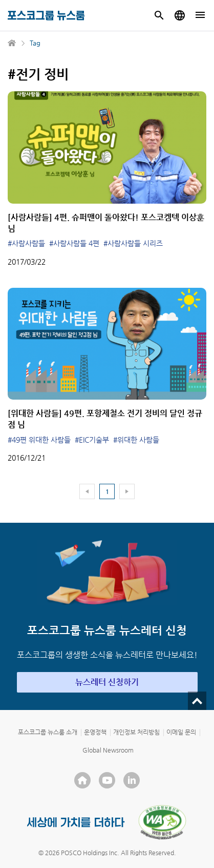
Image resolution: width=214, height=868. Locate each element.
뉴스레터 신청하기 (107, 682)
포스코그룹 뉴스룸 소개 (48, 732)
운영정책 (95, 732)
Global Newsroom (108, 750)
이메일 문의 (181, 732)
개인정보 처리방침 (136, 732)
